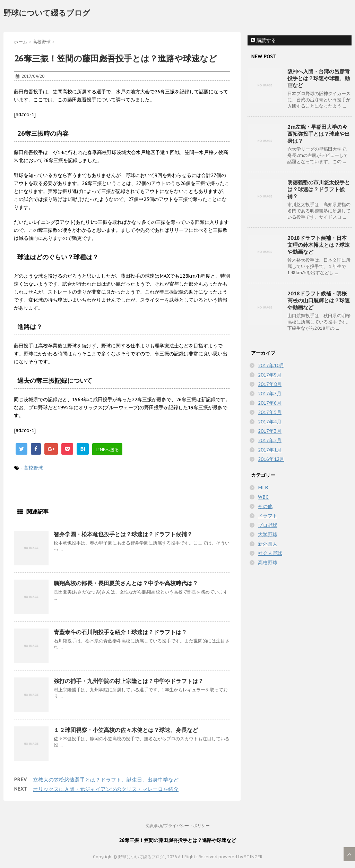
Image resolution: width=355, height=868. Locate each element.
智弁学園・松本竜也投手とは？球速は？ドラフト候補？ (123, 534)
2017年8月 (270, 384)
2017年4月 (270, 422)
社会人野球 (270, 553)
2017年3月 (270, 431)
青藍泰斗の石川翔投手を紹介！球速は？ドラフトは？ (120, 632)
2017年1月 (270, 450)
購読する (263, 40)
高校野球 (33, 468)
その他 (265, 506)
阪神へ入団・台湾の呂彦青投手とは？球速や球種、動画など (319, 78)
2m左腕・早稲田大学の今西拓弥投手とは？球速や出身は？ (319, 134)
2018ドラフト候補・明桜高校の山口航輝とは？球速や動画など (319, 300)
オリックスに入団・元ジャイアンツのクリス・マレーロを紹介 (106, 789)
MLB (263, 488)
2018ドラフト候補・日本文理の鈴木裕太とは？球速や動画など (319, 245)
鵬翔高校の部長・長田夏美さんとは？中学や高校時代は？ (126, 583)
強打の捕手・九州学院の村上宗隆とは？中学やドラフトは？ (129, 681)
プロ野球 (268, 525)
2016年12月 (271, 459)
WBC (263, 497)
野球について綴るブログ (47, 13)
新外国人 (268, 544)
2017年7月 (270, 394)
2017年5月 (270, 412)
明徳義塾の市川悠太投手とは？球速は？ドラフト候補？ (319, 189)
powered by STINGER (240, 857)
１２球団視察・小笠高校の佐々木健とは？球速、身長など (126, 730)
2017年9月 (270, 375)
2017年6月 (270, 403)
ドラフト (268, 516)
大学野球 (268, 534)
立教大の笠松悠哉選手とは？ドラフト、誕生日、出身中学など (106, 780)
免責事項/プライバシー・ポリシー (178, 825)
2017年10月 (271, 365)
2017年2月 (270, 440)
